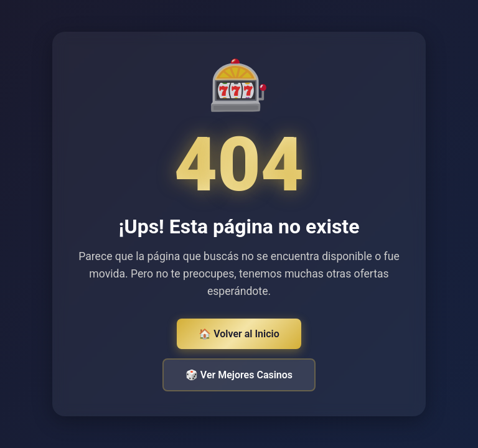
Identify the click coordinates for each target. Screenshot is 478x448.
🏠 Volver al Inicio (239, 334)
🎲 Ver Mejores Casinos (239, 375)
